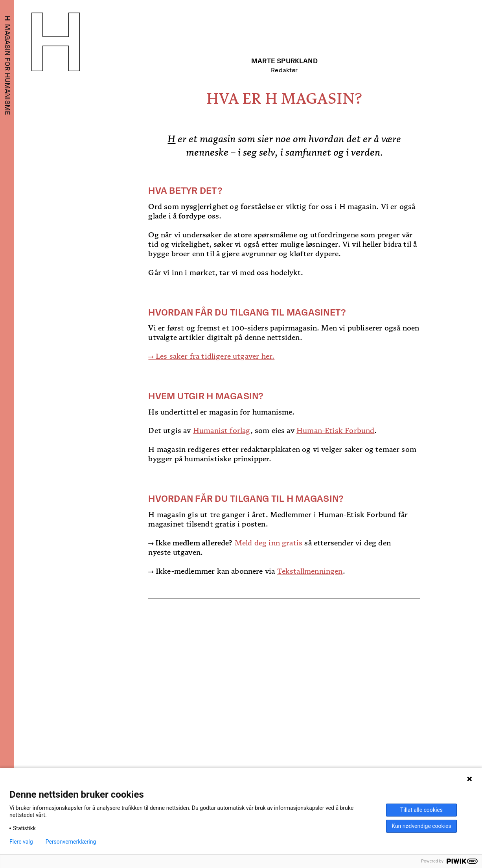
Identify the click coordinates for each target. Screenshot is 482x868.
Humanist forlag (222, 430)
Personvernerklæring (71, 842)
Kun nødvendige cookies (421, 826)
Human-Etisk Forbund (335, 430)
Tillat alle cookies (421, 810)
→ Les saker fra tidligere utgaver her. (211, 356)
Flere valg (21, 842)
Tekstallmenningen (310, 571)
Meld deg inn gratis (269, 543)
